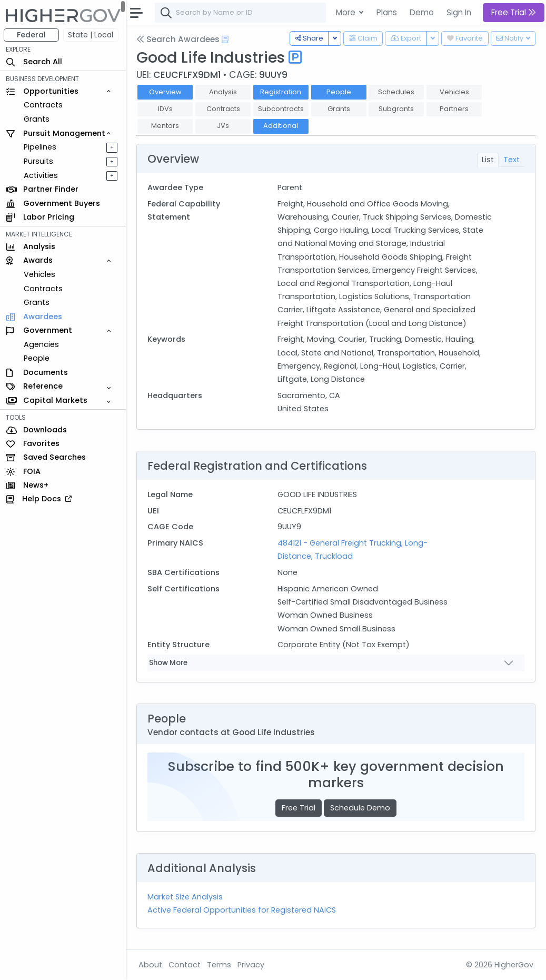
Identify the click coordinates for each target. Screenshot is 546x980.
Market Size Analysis (186, 897)
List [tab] (488, 160)
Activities (41, 175)
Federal (32, 35)
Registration (281, 92)
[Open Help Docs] (226, 39)
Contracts (44, 105)
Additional (281, 126)
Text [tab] (512, 160)
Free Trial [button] (514, 12)
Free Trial (299, 808)
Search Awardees (178, 39)
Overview (166, 92)
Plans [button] (387, 12)
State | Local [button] (92, 35)
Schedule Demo (361, 808)
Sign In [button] (459, 12)
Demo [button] (422, 12)
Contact (185, 965)
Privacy (251, 965)
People (37, 358)
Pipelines (41, 147)
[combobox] (313, 13)
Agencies (42, 344)
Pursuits (39, 161)
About (151, 965)
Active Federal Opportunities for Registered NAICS (242, 910)
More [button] (347, 12)
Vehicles (40, 274)
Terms (220, 965)
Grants (37, 119)
